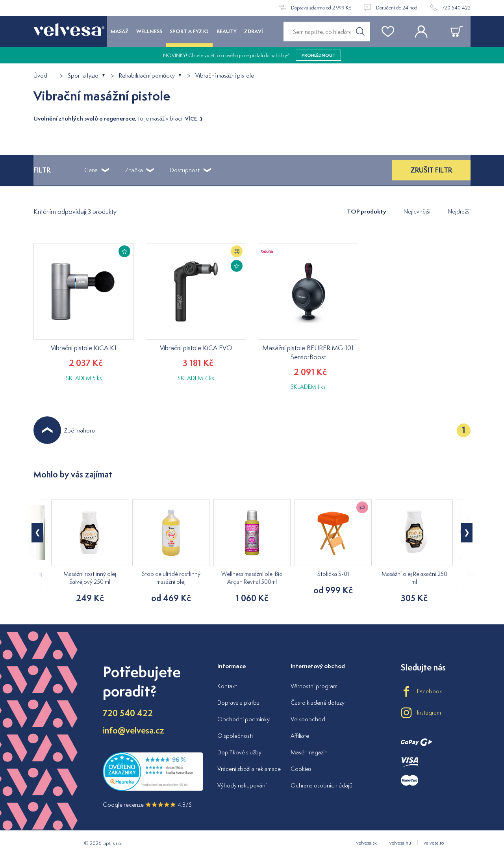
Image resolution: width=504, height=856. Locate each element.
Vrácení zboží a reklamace (249, 769)
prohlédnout (319, 55)
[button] (467, 533)
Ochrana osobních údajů (321, 785)
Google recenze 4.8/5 (147, 805)
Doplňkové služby (239, 752)
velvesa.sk (367, 843)
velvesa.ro (434, 843)
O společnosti (235, 736)
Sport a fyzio (83, 76)
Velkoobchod (308, 719)
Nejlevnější (417, 211)
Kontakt (227, 686)
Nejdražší (459, 211)
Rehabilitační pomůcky (147, 76)
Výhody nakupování (242, 785)
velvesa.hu (400, 843)
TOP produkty (367, 211)
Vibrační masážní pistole (225, 76)
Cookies (301, 769)
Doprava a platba (238, 703)
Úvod (40, 76)
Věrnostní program (314, 686)
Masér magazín (309, 752)
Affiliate (300, 736)
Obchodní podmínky (244, 719)
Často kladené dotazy (318, 703)
